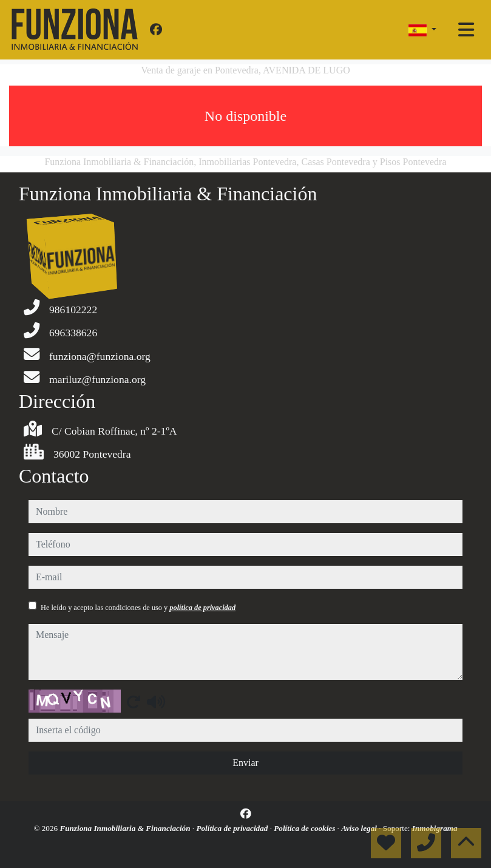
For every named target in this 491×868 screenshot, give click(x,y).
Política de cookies (305, 828)
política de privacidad (202, 608)
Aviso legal (360, 828)
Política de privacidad (233, 828)
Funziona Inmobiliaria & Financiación (126, 828)
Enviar (246, 763)
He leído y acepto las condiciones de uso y (138, 608)
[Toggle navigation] (466, 30)
